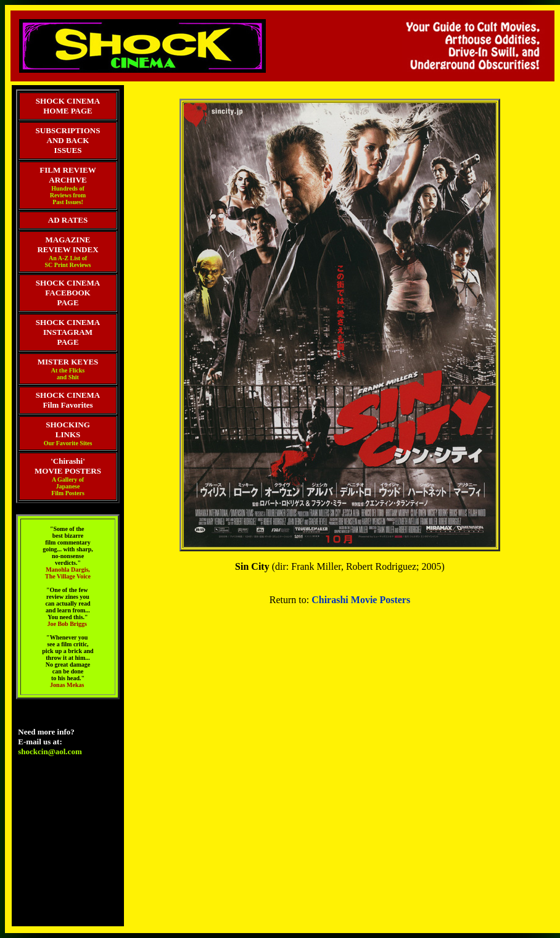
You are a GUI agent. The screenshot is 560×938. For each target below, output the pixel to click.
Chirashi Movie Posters (361, 600)
